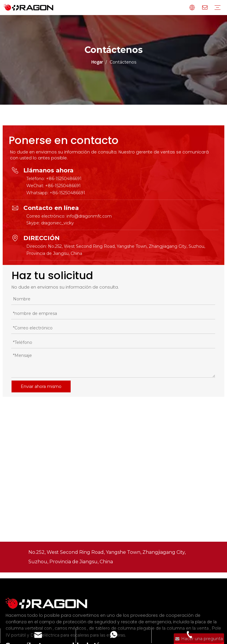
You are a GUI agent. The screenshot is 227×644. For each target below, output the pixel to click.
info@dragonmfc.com (89, 216)
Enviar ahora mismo (41, 386)
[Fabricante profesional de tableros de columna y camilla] (50, 603)
